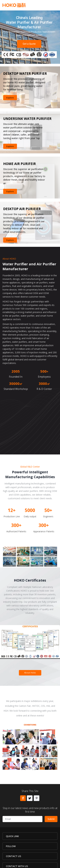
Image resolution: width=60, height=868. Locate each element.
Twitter (30, 798)
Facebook (23, 798)
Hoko (14, 5)
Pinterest (37, 798)
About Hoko (30, 673)
